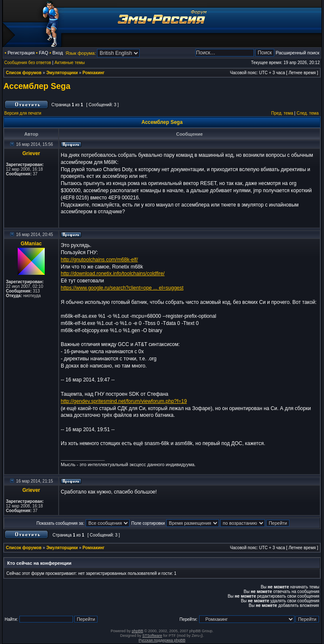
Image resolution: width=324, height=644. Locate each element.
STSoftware (152, 636)
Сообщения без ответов (28, 63)
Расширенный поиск (297, 53)
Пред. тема (282, 113)
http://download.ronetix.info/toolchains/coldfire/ (113, 274)
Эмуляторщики (62, 73)
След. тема (308, 113)
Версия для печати (23, 113)
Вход (58, 53)
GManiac (31, 244)
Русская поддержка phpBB (162, 640)
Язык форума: (81, 53)
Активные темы (70, 63)
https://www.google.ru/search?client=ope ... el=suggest (122, 288)
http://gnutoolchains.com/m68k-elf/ (99, 260)
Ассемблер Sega (37, 86)
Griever (31, 153)
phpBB (137, 631)
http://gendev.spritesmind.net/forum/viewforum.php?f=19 (124, 401)
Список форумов (24, 73)
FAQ (43, 53)
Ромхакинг (94, 73)
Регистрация (21, 53)
